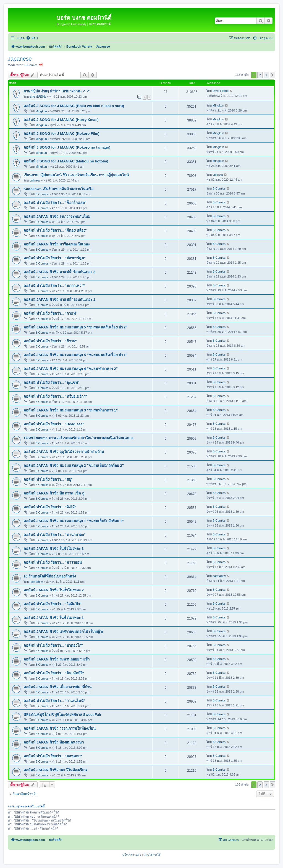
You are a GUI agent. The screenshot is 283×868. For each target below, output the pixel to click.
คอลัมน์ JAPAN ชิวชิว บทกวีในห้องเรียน (55, 770)
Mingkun (41, 111)
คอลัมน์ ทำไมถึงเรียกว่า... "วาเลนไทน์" (54, 701)
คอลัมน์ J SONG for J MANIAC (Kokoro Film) (61, 134)
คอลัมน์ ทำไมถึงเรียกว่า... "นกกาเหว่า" (54, 286)
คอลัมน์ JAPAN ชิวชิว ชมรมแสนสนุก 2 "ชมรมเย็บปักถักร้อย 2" (74, 466)
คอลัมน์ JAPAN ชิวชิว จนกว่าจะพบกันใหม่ (57, 217)
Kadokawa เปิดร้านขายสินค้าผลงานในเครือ (58, 189)
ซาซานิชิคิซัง (38, 97)
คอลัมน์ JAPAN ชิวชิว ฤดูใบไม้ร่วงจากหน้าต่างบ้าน (64, 452)
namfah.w (36, 582)
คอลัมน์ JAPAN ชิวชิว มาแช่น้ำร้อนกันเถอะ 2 (59, 272)
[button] (272, 75)
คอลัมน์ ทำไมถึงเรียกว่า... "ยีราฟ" (50, 341)
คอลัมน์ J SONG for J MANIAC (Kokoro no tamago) (67, 147)
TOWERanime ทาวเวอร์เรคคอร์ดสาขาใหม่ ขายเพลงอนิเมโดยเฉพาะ (78, 438)
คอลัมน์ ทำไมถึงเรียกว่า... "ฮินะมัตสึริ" (54, 673)
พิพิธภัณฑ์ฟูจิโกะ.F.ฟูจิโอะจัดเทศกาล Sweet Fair (62, 715)
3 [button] (266, 75)
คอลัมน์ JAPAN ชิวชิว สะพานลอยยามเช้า (57, 659)
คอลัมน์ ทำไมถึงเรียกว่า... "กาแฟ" (50, 313)
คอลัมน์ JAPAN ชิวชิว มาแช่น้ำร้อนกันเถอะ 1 (59, 300)
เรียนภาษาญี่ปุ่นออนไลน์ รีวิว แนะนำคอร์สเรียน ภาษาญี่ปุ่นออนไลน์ (76, 175)
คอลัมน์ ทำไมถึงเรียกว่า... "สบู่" (48, 479)
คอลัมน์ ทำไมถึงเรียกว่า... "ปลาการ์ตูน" (55, 258)
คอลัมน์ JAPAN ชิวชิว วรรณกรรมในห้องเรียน (60, 728)
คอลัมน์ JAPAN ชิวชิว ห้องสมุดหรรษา (54, 742)
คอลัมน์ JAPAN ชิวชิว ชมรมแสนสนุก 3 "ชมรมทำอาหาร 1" (71, 410)
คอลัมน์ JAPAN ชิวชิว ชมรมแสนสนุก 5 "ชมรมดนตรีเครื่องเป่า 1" (75, 355)
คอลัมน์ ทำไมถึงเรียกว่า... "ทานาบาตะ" (55, 535)
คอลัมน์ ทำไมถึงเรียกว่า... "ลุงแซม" (52, 383)
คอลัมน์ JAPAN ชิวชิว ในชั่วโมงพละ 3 (54, 549)
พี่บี (41, 65)
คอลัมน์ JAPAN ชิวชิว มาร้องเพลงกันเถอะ (57, 244)
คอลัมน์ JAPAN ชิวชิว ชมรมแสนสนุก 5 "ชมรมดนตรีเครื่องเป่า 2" (75, 327)
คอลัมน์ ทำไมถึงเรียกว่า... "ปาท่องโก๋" (53, 645)
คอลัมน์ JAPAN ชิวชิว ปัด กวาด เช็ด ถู (54, 493)
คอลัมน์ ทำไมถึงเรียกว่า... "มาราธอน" (53, 562)
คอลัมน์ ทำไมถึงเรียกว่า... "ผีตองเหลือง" (55, 230)
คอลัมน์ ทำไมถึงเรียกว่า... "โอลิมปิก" (53, 604)
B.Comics (31, 65)
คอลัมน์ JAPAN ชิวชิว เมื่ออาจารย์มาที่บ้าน (57, 687)
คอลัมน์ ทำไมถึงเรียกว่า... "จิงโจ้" (50, 507)
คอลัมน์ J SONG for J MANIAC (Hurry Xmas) (61, 120)
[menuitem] (32, 38)
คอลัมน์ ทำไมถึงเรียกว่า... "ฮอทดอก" (53, 756)
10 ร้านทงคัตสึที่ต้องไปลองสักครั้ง (50, 576)
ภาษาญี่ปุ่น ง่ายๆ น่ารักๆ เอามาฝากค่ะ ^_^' (57, 91)
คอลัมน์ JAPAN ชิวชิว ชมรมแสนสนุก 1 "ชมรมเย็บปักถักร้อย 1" (74, 521)
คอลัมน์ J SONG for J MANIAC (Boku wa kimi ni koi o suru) (74, 106)
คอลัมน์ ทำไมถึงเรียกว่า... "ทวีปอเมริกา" (55, 396)
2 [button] (260, 75)
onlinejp (35, 180)
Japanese (20, 59)
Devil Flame (221, 91)
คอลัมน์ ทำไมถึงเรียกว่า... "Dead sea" (54, 424)
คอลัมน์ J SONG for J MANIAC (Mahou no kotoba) (66, 161)
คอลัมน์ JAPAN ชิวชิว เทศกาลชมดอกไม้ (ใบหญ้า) (63, 632)
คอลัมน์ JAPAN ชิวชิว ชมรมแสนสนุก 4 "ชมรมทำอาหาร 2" (71, 369)
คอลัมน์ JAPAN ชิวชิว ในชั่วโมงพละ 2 (54, 590)
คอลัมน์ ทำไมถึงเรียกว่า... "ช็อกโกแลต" (55, 203)
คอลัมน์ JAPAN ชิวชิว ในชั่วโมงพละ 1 (54, 618)
